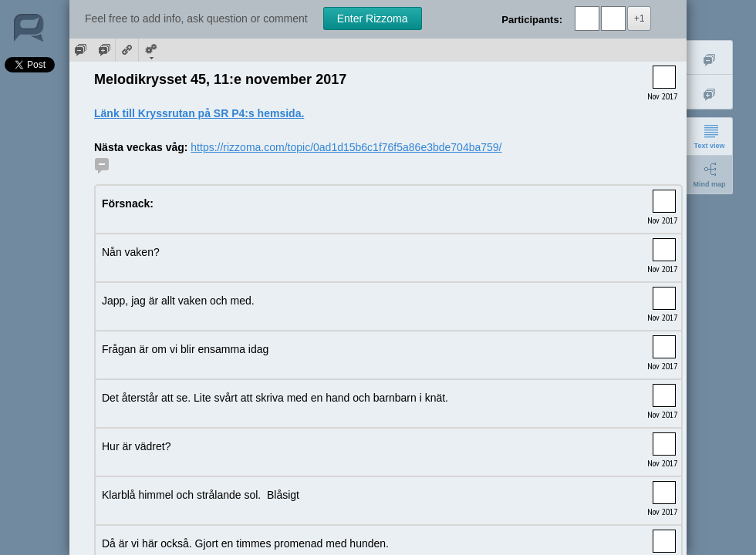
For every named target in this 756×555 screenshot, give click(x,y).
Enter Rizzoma (373, 18)
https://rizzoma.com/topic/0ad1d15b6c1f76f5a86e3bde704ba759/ (346, 147)
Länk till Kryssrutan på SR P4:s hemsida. (199, 113)
